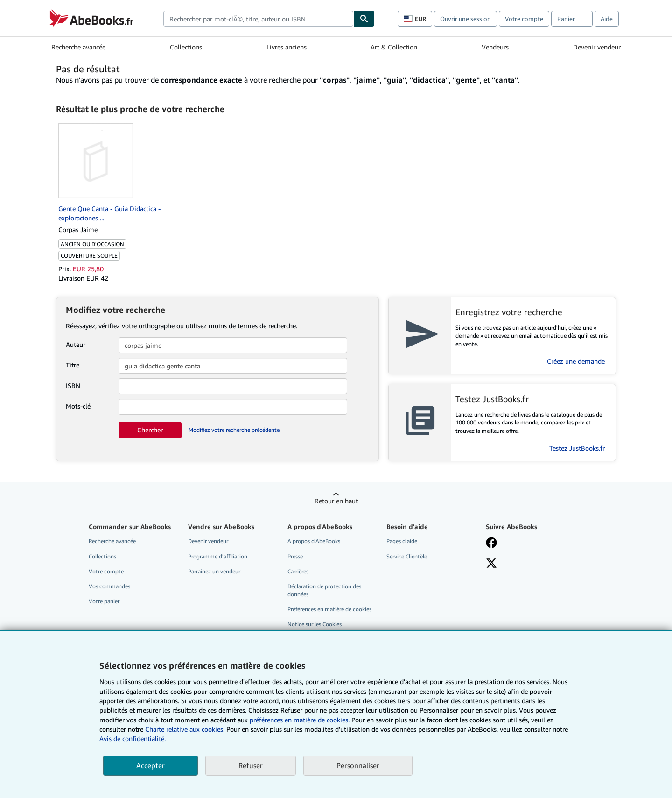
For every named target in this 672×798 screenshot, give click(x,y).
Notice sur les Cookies (315, 624)
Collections (186, 47)
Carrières (298, 571)
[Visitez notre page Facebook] (491, 544)
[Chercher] (364, 19)
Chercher (150, 430)
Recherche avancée (78, 47)
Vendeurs (495, 47)
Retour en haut (336, 501)
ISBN (73, 385)
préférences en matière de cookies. (300, 720)
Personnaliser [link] (358, 765)
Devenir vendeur (597, 47)
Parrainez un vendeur (214, 571)
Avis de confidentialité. (133, 738)
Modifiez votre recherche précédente (234, 430)
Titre (73, 365)
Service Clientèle (407, 556)
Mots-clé (78, 406)
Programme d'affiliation (218, 556)
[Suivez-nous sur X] (491, 564)
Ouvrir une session (465, 19)
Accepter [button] (150, 765)
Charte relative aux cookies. (186, 729)
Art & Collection (394, 47)
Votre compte (524, 19)
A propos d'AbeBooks (314, 541)
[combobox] (258, 19)
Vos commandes (109, 586)
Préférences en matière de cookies (329, 609)
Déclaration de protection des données (324, 590)
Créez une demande (576, 361)
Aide (607, 19)
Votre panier (104, 601)
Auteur (76, 344)
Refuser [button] (251, 765)
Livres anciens (287, 47)
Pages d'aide (402, 541)
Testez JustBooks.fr (577, 448)
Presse (295, 556)
